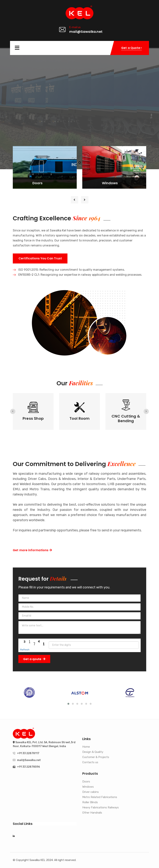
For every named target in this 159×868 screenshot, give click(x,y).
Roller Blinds (90, 802)
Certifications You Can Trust (40, 258)
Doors (86, 782)
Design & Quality (93, 752)
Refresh (25, 650)
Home (86, 747)
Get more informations (32, 550)
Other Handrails (92, 813)
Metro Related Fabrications (100, 797)
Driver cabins (91, 792)
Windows (88, 787)
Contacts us (90, 762)
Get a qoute (34, 659)
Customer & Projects (96, 757)
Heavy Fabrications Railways (101, 808)
